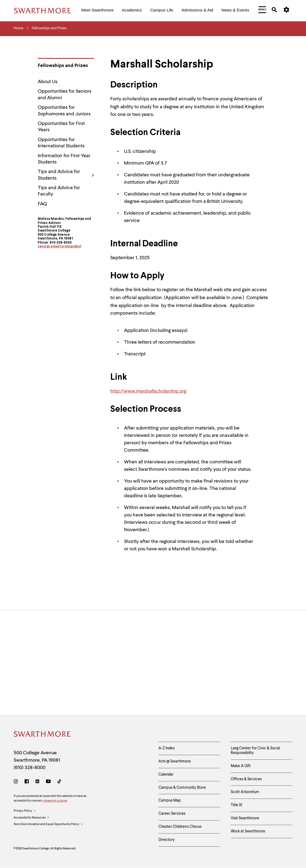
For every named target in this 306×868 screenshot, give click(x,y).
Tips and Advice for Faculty (59, 191)
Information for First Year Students (64, 159)
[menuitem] (97, 11)
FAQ (42, 204)
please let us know (55, 801)
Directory (167, 840)
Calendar (166, 775)
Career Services (172, 814)
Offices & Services (246, 779)
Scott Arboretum (245, 792)
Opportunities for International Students (61, 143)
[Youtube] (48, 782)
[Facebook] (27, 782)
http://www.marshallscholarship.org (148, 391)
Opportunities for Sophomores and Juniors (64, 111)
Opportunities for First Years (61, 127)
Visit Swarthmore (245, 818)
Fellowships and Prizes (63, 66)
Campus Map (170, 800)
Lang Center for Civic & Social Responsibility (255, 751)
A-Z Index (167, 748)
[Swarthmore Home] (42, 735)
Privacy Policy (25, 811)
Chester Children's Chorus (180, 827)
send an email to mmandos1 (60, 247)
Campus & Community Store (182, 788)
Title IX (237, 805)
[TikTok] (59, 782)
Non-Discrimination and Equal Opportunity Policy (48, 825)
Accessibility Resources (31, 818)
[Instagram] (17, 782)
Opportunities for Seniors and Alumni (65, 94)
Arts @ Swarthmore (175, 761)
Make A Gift (241, 766)
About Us (48, 82)
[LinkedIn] (37, 782)
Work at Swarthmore (248, 831)
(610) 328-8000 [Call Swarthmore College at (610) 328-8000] (30, 768)
